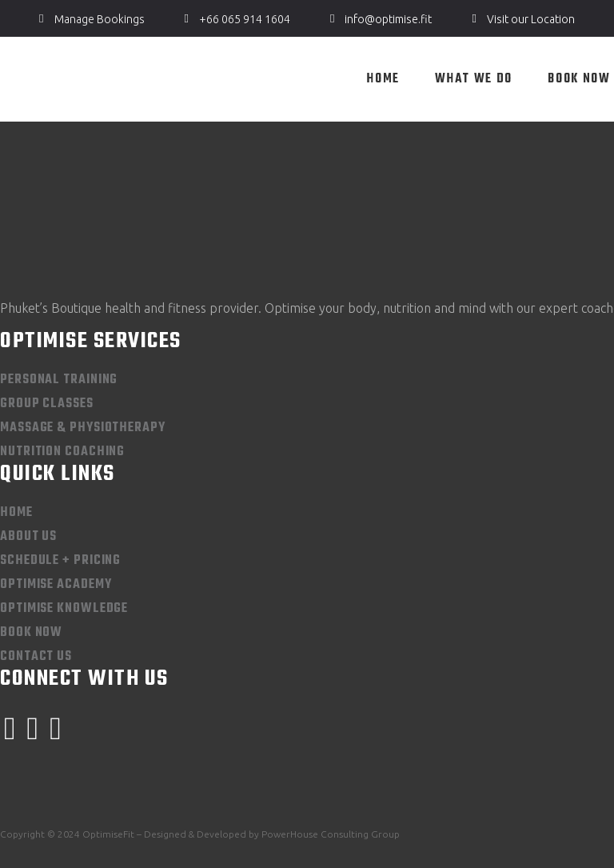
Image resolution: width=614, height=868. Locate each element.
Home (16, 513)
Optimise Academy (56, 585)
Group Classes (47, 404)
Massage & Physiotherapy (83, 428)
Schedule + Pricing (60, 561)
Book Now (31, 633)
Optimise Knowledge (64, 609)
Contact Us (36, 657)
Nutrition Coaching (62, 452)
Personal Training (59, 380)
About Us (28, 537)
